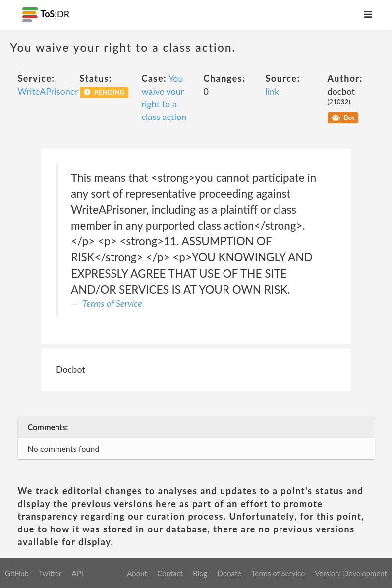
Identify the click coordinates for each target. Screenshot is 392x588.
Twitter (50, 573)
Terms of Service (112, 303)
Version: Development (351, 573)
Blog (200, 573)
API (77, 573)
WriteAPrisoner (48, 91)
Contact (170, 573)
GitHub (17, 573)
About (137, 573)
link (273, 91)
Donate (229, 573)
